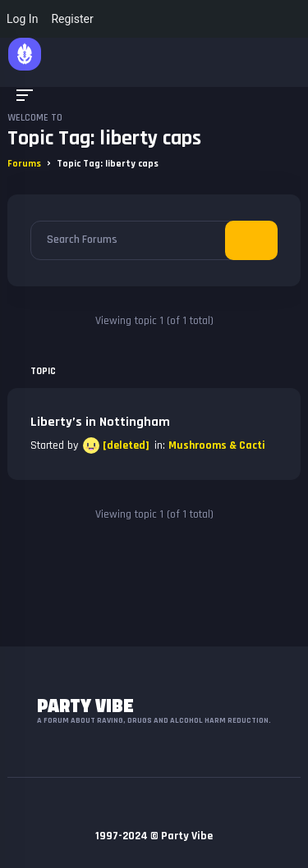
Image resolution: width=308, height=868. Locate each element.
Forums (24, 164)
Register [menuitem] (72, 19)
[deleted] (126, 445)
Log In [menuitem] (22, 19)
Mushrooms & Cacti (217, 445)
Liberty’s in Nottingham (100, 422)
